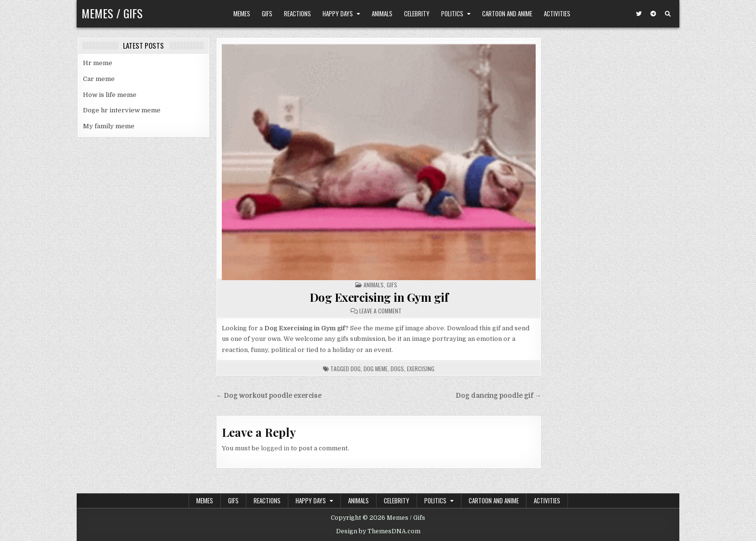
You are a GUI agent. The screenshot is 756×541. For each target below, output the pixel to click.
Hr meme (98, 63)
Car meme (99, 79)
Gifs (267, 14)
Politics (452, 14)
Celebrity (417, 14)
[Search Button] (668, 14)
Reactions (297, 14)
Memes (242, 14)
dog (356, 369)
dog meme (376, 369)
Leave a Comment (380, 311)
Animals (382, 14)
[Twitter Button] (639, 14)
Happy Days (338, 14)
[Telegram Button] (653, 14)
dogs (397, 369)
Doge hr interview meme (122, 110)
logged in (275, 448)
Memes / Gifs (112, 13)
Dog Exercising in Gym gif (379, 297)
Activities (557, 14)
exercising (421, 369)
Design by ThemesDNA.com (378, 531)
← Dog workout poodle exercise (269, 396)
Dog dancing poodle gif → (499, 396)
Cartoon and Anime (507, 14)
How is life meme (110, 95)
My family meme (109, 126)
